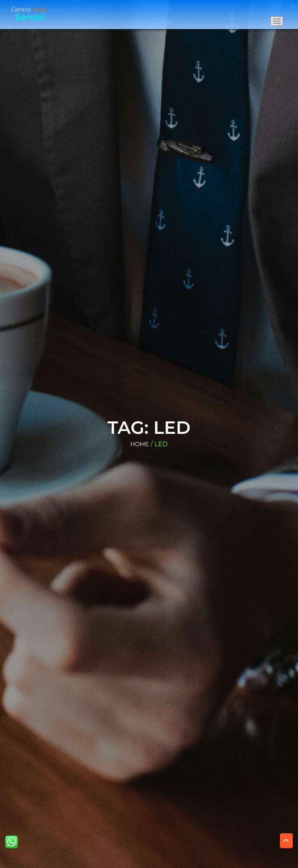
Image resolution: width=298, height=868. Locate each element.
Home (139, 444)
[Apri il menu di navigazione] (277, 21)
